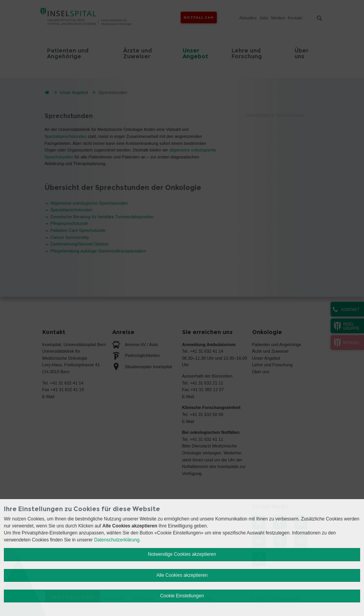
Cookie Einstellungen (182, 596)
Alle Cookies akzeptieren (182, 575)
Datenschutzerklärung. (117, 540)
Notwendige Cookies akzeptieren (182, 554)
